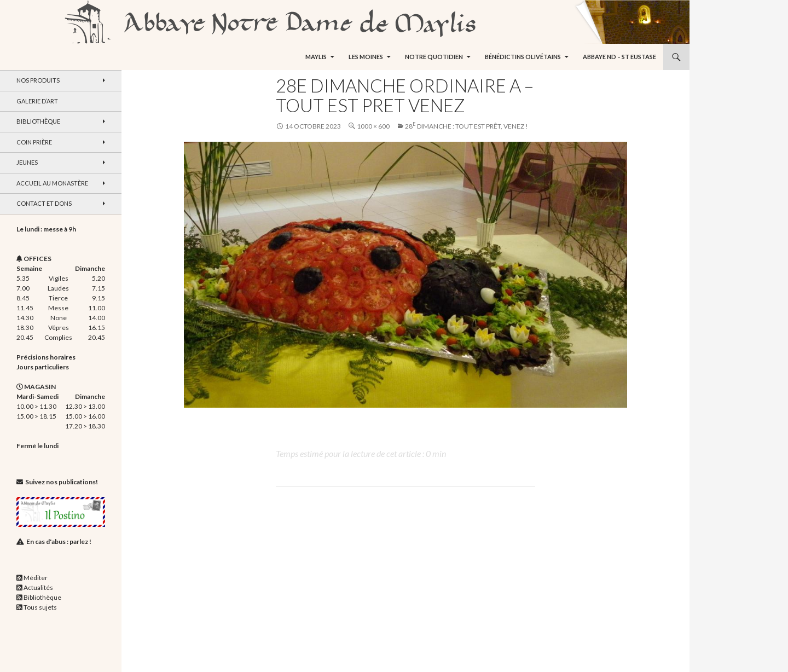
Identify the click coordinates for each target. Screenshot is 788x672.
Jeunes (27, 162)
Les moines (366, 57)
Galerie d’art (37, 101)
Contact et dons (44, 203)
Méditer (36, 578)
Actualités (38, 587)
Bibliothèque (38, 121)
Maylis (316, 57)
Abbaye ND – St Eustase (619, 57)
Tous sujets (40, 607)
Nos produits (38, 80)
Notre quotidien (434, 57)
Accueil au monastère (52, 183)
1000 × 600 (373, 126)
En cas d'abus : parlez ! (59, 541)
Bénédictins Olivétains (523, 57)
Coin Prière (34, 142)
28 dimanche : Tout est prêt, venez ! (467, 126)
